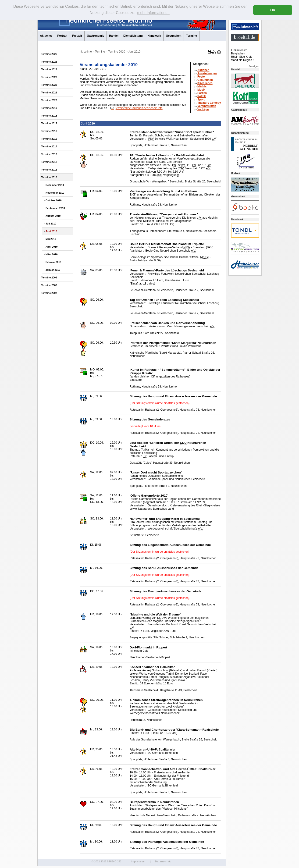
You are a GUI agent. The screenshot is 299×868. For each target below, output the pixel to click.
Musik (201, 90)
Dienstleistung (133, 36)
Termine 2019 (49, 108)
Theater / (209, 103)
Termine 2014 (49, 146)
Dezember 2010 (55, 185)
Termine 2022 (49, 85)
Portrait (62, 36)
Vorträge (203, 109)
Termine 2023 (49, 77)
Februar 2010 (53, 262)
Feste (201, 77)
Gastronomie (96, 36)
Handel (114, 36)
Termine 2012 (49, 162)
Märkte (202, 86)
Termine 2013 (49, 154)
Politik (202, 96)
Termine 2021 (49, 92)
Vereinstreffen (207, 106)
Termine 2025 (49, 62)
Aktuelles (46, 36)
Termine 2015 (49, 139)
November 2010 (55, 193)
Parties (202, 93)
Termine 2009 (49, 277)
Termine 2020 (49, 100)
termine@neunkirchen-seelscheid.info (139, 108)
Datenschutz (163, 861)
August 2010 (53, 216)
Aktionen (203, 70)
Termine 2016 (49, 131)
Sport (201, 100)
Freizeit (77, 36)
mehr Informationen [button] (153, 13)
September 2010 (55, 208)
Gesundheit (174, 36)
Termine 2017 (49, 123)
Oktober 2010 (53, 200)
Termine (192, 36)
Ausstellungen (207, 73)
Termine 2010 (49, 177)
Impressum (138, 861)
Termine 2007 (49, 293)
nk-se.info (86, 52)
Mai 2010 (51, 239)
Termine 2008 (49, 285)
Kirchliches (205, 83)
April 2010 (52, 247)
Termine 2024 (49, 69)
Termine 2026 (49, 54)
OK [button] (273, 10)
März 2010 (52, 254)
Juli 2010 (51, 224)
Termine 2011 (49, 170)
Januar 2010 (53, 270)
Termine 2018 (49, 116)
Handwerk (154, 36)
